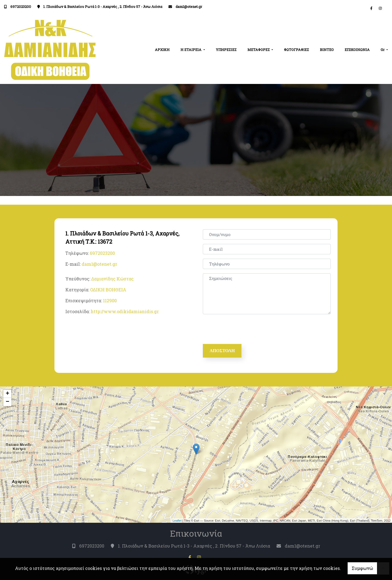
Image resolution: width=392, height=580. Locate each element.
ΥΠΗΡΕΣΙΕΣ (226, 50)
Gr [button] (383, 50)
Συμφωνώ (362, 568)
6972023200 (21, 7)
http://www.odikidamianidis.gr (125, 311)
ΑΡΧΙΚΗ (162, 50)
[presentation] (245, 329)
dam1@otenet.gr (189, 7)
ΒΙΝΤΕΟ (327, 50)
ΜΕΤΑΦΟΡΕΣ (259, 50)
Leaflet (177, 521)
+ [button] (7, 394)
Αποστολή (222, 351)
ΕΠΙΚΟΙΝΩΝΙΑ (357, 50)
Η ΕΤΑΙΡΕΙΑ (191, 50)
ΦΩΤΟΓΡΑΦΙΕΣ (296, 50)
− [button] (7, 402)
